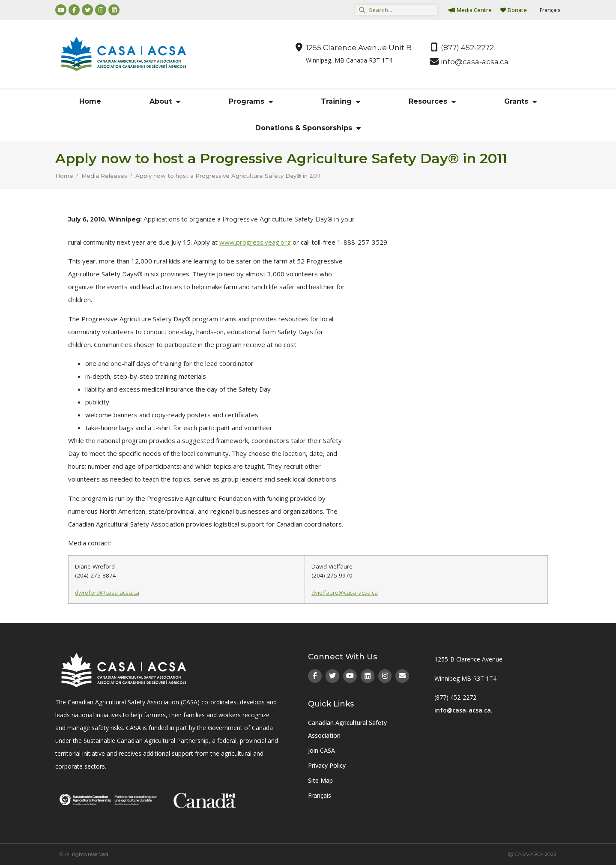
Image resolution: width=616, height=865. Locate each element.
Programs (251, 102)
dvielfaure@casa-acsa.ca (345, 593)
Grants (520, 102)
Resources (432, 102)
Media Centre (470, 10)
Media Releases (104, 176)
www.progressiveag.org (255, 242)
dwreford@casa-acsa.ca (107, 593)
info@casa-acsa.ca (463, 710)
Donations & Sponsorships (308, 128)
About (165, 102)
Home (90, 101)
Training (341, 102)
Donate (514, 10)
